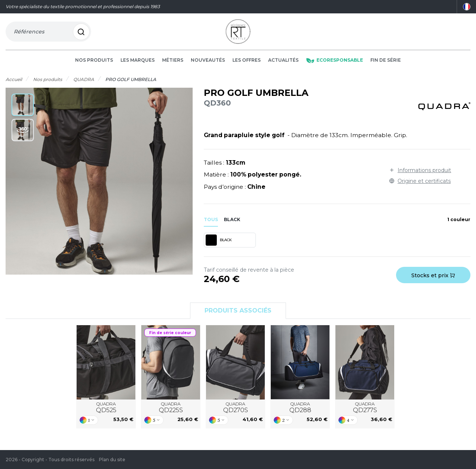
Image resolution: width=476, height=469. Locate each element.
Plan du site (112, 460)
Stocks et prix (433, 279)
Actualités (283, 64)
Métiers (173, 64)
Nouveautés (208, 64)
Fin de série (386, 64)
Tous (211, 223)
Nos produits (94, 64)
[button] (23, 109)
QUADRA (106, 411)
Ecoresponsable (335, 64)
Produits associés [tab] (238, 314)
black (232, 223)
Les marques (138, 64)
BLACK (219, 244)
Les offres (247, 64)
